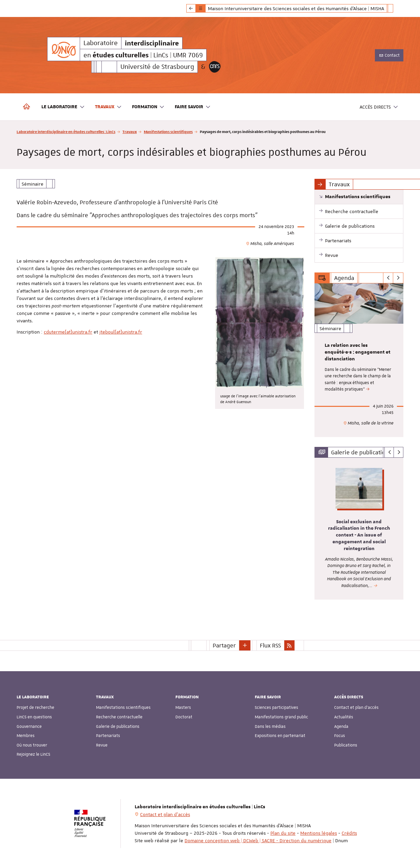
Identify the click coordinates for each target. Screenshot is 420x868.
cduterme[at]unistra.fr (68, 332)
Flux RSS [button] (270, 645)
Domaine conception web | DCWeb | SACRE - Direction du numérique (258, 840)
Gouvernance (29, 726)
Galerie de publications (118, 726)
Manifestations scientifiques (168, 131)
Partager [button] (224, 645)
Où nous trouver (32, 745)
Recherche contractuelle (119, 717)
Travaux (130, 131)
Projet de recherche (35, 707)
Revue (102, 745)
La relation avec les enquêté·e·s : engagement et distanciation (358, 352)
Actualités (344, 717)
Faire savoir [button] (193, 107)
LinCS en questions (34, 717)
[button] (245, 645)
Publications (346, 745)
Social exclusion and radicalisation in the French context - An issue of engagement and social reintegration (359, 535)
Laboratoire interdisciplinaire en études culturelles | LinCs (66, 131)
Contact (389, 55)
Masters (183, 707)
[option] (359, 360)
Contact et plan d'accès (356, 707)
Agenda (341, 726)
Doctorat (184, 717)
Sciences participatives (276, 707)
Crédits (349, 833)
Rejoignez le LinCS (33, 754)
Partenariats (108, 736)
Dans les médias (270, 726)
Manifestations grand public (281, 717)
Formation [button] (148, 107)
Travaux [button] (108, 107)
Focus (340, 736)
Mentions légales (319, 833)
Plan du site (283, 833)
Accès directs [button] (379, 107)
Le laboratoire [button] (63, 107)
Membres (26, 736)
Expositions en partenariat (280, 736)
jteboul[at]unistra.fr (121, 332)
